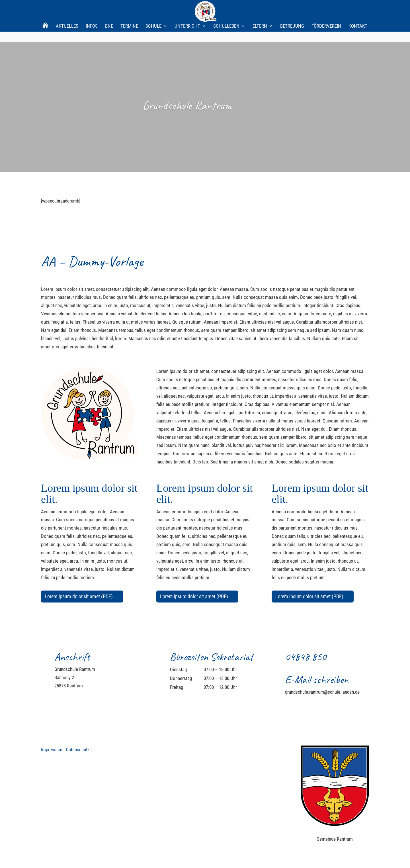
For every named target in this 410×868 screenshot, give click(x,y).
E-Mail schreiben (317, 680)
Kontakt (358, 7)
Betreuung (292, 7)
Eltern (260, 7)
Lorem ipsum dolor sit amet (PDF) (79, 596)
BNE (109, 7)
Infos (92, 7)
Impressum (52, 749)
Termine (129, 7)
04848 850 (306, 657)
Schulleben (226, 7)
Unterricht (187, 7)
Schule (153, 7)
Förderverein (326, 7)
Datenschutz (78, 749)
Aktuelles (67, 7)
